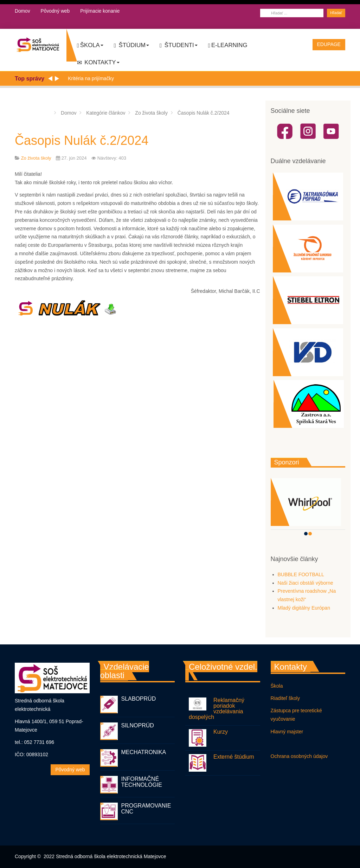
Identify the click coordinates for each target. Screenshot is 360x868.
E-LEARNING (228, 45)
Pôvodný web (56, 11)
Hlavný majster (287, 732)
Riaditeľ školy (285, 698)
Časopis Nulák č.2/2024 (82, 140)
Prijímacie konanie (101, 11)
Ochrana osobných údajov (299, 756)
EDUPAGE (329, 44)
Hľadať (336, 13)
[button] (306, 534)
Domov (22, 11)
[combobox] (292, 13)
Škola (90, 45)
